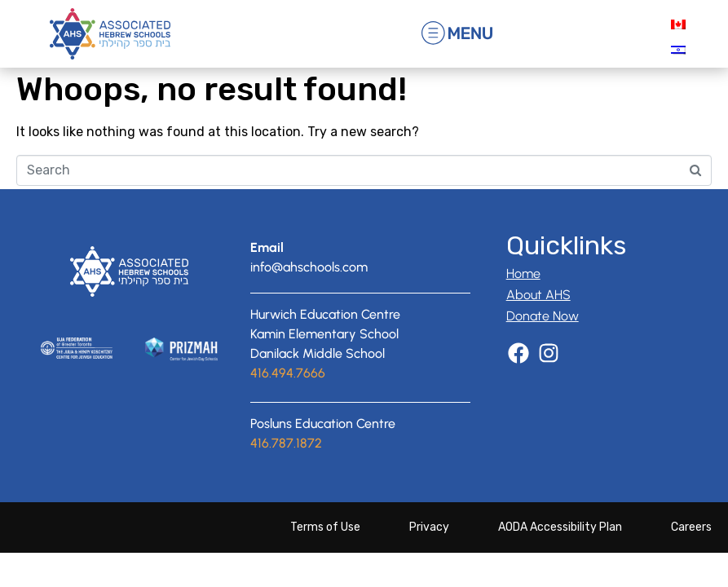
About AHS (538, 313)
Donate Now (543, 334)
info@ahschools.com (309, 284)
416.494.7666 (288, 390)
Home (523, 291)
